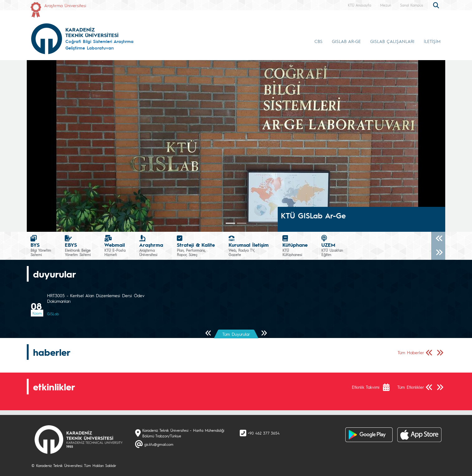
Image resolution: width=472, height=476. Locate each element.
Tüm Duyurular (236, 334)
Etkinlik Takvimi (366, 387)
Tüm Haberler (411, 352)
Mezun (386, 5)
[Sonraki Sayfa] (264, 333)
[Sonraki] (438, 253)
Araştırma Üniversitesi (65, 5)
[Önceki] (438, 239)
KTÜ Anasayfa (359, 5)
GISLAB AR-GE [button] (346, 41)
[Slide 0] (230, 223)
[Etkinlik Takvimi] (389, 387)
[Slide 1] (242, 223)
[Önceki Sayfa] (208, 333)
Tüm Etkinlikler (411, 387)
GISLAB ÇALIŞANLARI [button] (392, 41)
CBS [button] (319, 41)
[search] (437, 5)
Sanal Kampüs (412, 5)
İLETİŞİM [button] (432, 41)
